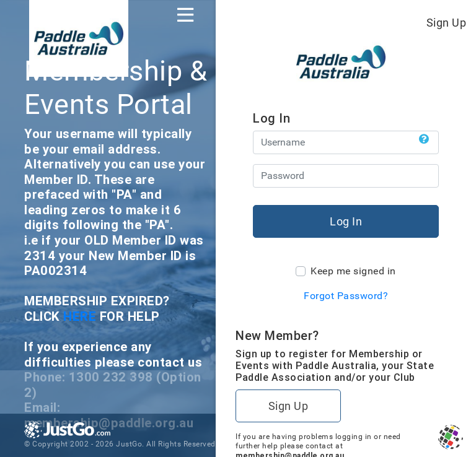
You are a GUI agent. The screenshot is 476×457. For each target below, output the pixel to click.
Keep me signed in (353, 271)
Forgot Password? (346, 296)
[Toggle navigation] (185, 15)
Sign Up (447, 23)
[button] (424, 139)
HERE (82, 316)
